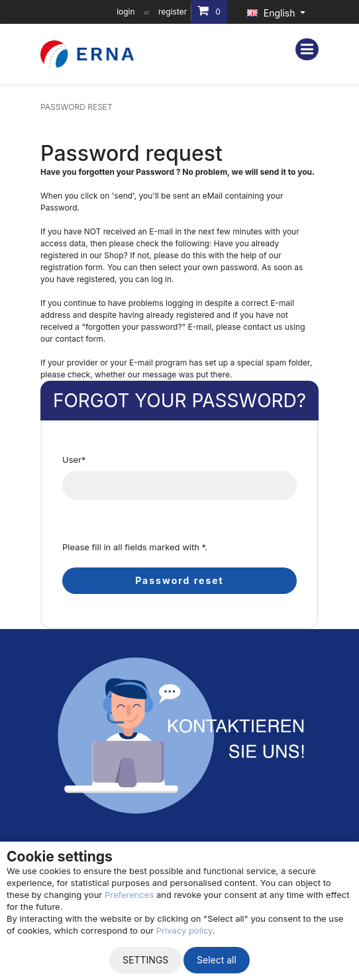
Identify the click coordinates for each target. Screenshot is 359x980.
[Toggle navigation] (307, 49)
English (273, 13)
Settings (145, 960)
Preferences (129, 895)
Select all (217, 960)
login (126, 12)
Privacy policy (184, 930)
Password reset (179, 580)
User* (74, 460)
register (173, 12)
